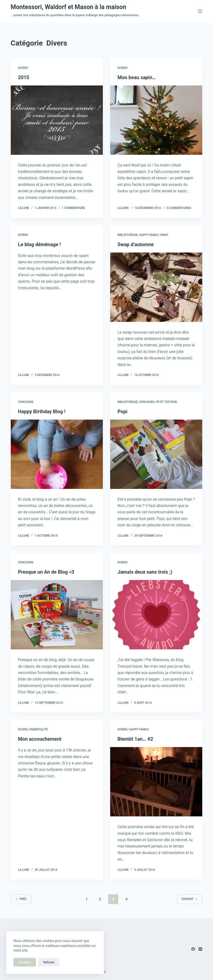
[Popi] (156, 454)
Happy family (149, 235)
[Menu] (200, 11)
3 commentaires (179, 208)
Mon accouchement (40, 739)
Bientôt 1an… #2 (135, 739)
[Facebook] (193, 949)
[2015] (57, 120)
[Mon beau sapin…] (156, 120)
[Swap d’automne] (156, 287)
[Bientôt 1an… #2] (156, 782)
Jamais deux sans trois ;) (145, 572)
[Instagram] (200, 949)
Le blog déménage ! (40, 244)
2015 (24, 77)
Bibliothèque (128, 235)
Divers (23, 68)
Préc (21, 899)
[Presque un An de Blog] (57, 615)
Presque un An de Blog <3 (46, 572)
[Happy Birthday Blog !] (57, 454)
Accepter (25, 962)
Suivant (190, 899)
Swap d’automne (136, 244)
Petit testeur (166, 402)
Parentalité (39, 729)
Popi (122, 411)
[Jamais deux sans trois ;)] (156, 615)
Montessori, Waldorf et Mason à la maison (69, 7)
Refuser (49, 962)
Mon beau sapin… (137, 77)
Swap (164, 235)
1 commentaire (74, 208)
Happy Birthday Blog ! (42, 411)
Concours (26, 402)
